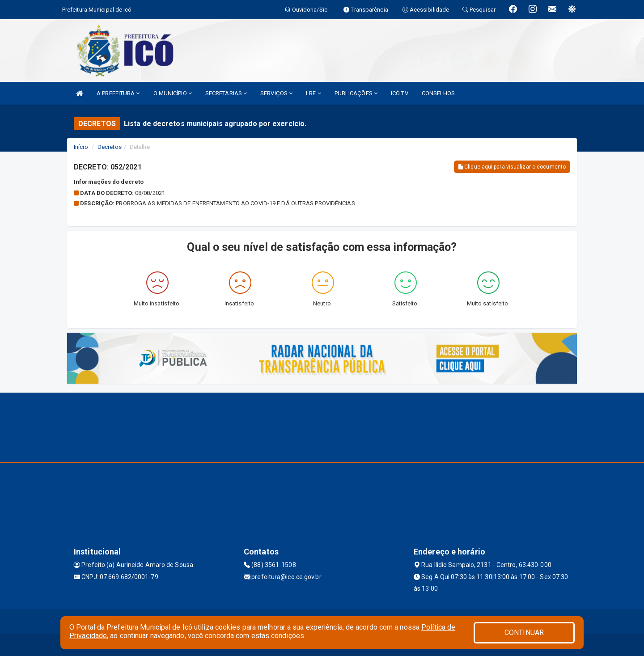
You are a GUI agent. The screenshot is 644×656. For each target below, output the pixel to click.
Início (81, 147)
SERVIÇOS (276, 93)
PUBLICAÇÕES (356, 93)
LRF (314, 93)
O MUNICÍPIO (173, 93)
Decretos (110, 147)
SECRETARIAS (226, 93)
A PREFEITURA (118, 93)
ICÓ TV (400, 93)
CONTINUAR (524, 633)
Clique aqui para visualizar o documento (512, 167)
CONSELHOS (439, 93)
